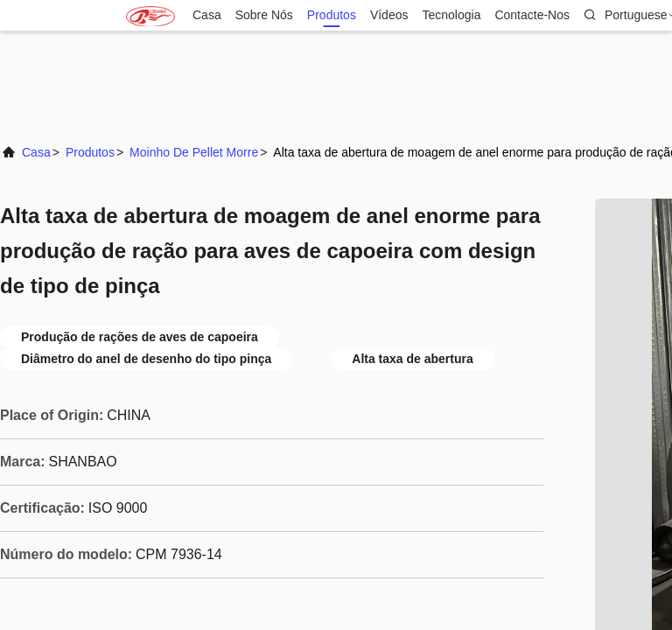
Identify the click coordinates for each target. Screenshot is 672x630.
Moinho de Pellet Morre (194, 152)
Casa (207, 16)
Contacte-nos (532, 16)
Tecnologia (451, 16)
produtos (332, 16)
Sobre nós (264, 16)
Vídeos (389, 16)
